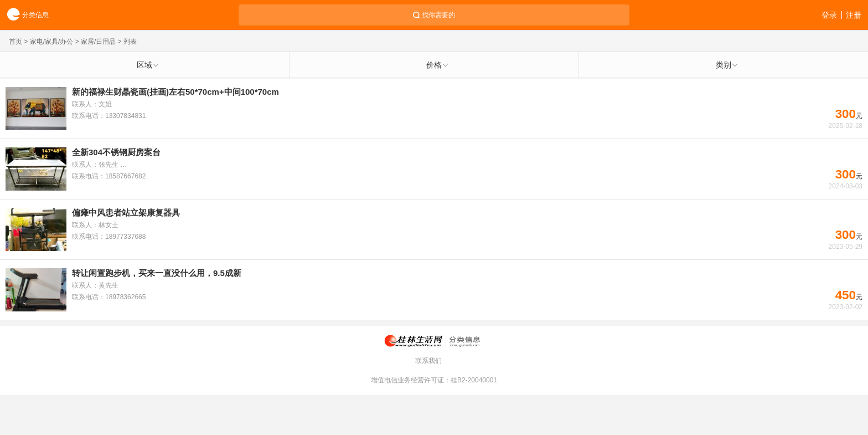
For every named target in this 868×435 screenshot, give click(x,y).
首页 (15, 42)
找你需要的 (438, 15)
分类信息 (24, 15)
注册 (854, 15)
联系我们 (428, 361)
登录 (829, 15)
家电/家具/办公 (52, 42)
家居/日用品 (98, 42)
